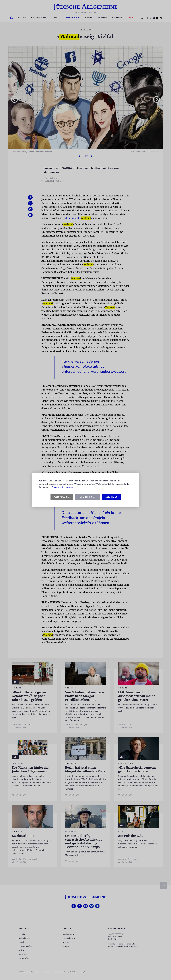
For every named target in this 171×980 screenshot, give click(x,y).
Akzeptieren (111, 497)
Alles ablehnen (62, 497)
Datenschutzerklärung (62, 487)
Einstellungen (87, 497)
